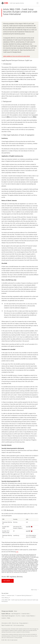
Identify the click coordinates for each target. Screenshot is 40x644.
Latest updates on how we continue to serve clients (16, 56)
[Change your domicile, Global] (15, 611)
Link (17, 552)
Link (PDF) (29, 527)
